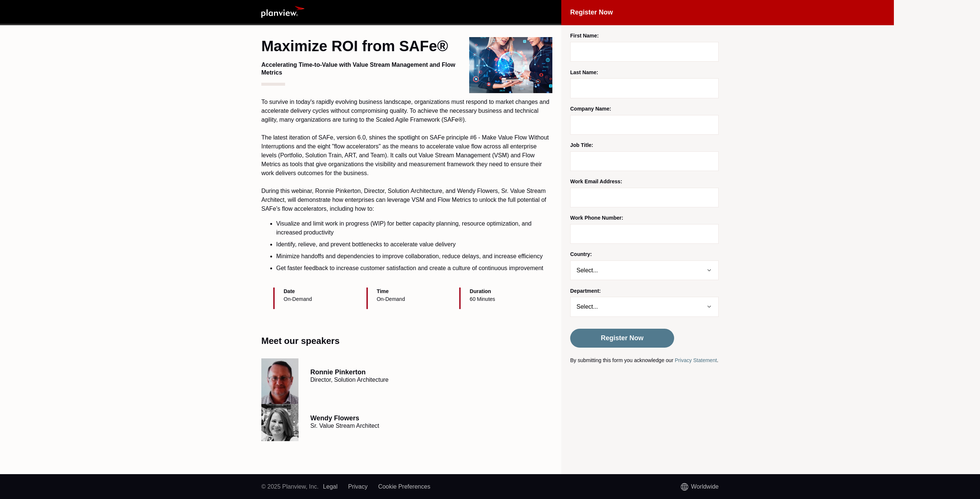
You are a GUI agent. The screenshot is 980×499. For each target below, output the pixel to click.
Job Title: (582, 145)
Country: (581, 254)
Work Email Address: (596, 181)
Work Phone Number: (597, 218)
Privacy (358, 487)
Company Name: (591, 109)
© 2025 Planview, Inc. (290, 487)
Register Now (622, 338)
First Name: (584, 36)
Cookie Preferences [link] (404, 487)
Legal (330, 487)
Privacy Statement (696, 360)
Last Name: (584, 72)
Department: (585, 291)
